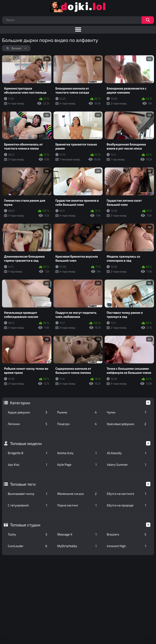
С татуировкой (27, 505)
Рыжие (77, 412)
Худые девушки (27, 412)
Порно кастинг (77, 505)
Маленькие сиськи (77, 494)
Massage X (77, 534)
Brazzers (127, 534)
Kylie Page (77, 465)
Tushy (27, 534)
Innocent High (127, 546)
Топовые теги (23, 484)
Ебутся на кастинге (127, 494)
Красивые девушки (127, 424)
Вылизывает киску (27, 494)
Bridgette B (27, 453)
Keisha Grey (77, 453)
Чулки (127, 412)
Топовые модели (26, 443)
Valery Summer (127, 465)
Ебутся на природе (127, 505)
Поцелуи (77, 424)
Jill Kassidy (127, 453)
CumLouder (27, 546)
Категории (20, 403)
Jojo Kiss (27, 465)
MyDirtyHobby (77, 546)
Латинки (27, 424)
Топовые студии (25, 525)
